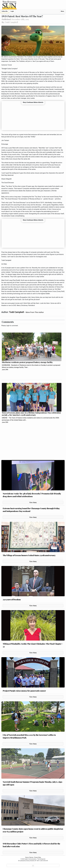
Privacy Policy (38, 857)
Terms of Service (29, 857)
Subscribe (5, 11)
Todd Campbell (17, 312)
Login (12, 11)
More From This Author (35, 312)
